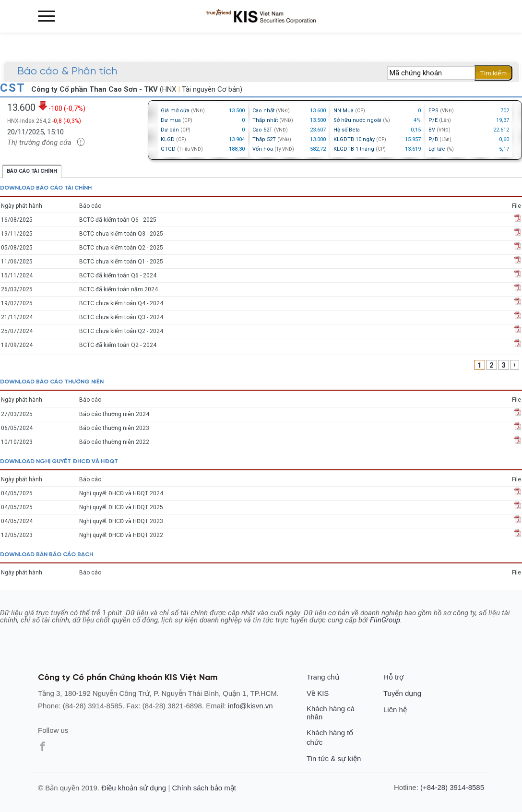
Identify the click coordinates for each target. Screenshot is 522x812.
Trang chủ (323, 677)
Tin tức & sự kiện (334, 758)
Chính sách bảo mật (204, 788)
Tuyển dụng (402, 693)
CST (14, 88)
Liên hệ (395, 710)
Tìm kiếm (493, 73)
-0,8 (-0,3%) (67, 121)
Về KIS (318, 693)
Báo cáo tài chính (32, 171)
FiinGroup (385, 620)
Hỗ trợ (393, 677)
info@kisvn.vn (250, 706)
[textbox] (431, 73)
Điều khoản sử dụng (134, 788)
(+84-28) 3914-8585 (452, 787)
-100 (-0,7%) (62, 106)
